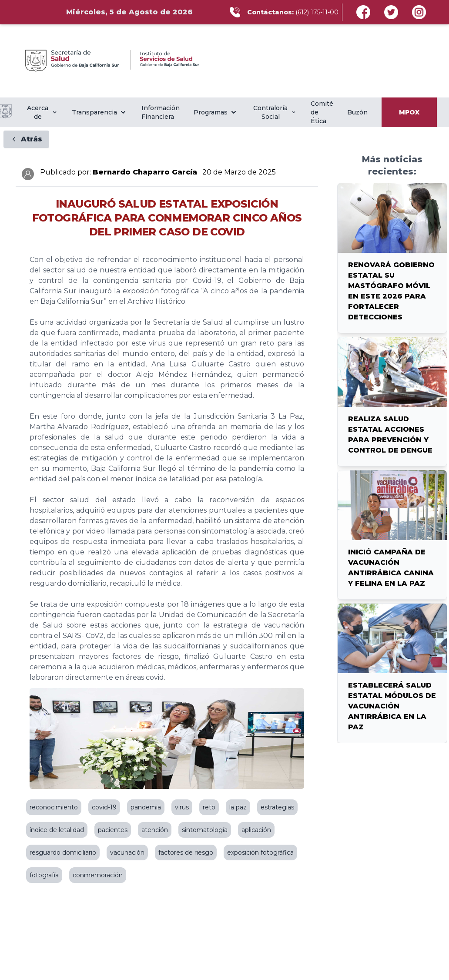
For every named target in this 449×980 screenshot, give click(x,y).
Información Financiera (161, 112)
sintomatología (205, 830)
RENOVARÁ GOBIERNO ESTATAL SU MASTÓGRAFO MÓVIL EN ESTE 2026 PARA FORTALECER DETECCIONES (391, 291)
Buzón (357, 112)
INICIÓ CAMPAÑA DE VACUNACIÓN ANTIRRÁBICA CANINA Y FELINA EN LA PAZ (391, 568)
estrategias (277, 807)
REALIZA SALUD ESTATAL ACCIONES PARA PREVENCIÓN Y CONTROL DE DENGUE (390, 435)
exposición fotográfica (260, 852)
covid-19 (104, 807)
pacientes (113, 830)
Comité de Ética (322, 112)
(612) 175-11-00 (317, 12)
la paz (238, 807)
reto (209, 807)
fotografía (44, 875)
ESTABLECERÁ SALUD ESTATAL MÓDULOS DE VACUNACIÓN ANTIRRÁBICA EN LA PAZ (392, 706)
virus (182, 807)
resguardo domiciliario (63, 852)
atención (155, 830)
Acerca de (42, 112)
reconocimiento (54, 807)
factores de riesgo (186, 852)
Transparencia (100, 112)
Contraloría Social (275, 112)
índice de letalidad (57, 830)
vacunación (127, 852)
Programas (216, 112)
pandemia (146, 807)
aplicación (256, 830)
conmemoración (98, 875)
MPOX (409, 112)
